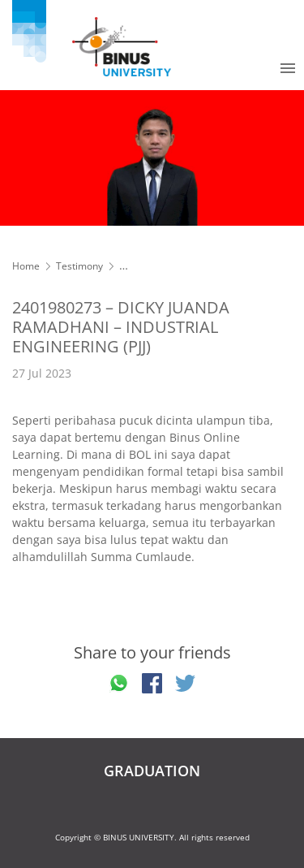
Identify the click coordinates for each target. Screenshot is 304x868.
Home (26, 266)
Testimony (79, 266)
